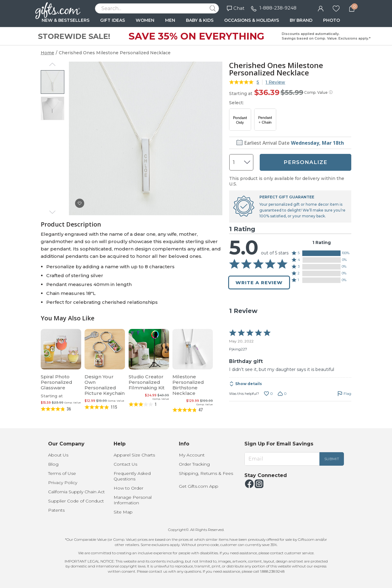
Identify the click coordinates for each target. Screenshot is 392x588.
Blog (53, 464)
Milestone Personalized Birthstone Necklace (188, 385)
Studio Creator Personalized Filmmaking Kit (147, 382)
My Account (192, 455)
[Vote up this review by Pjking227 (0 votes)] (268, 394)
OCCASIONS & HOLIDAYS (252, 20)
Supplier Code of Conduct (76, 501)
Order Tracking (194, 464)
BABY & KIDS (200, 20)
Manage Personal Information (133, 500)
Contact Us (125, 464)
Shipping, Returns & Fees (206, 473)
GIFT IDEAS (113, 20)
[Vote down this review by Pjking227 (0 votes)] (282, 394)
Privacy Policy (63, 483)
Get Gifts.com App (199, 486)
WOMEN (145, 20)
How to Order (128, 488)
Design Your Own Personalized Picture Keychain (105, 385)
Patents (56, 510)
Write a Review (259, 283)
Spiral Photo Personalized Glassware (57, 382)
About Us (58, 455)
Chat (236, 8)
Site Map (123, 512)
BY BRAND (301, 20)
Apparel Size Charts (134, 455)
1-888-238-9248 (278, 8)
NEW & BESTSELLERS (66, 20)
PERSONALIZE (305, 162)
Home (47, 53)
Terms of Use (62, 473)
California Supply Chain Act (76, 492)
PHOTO (332, 20)
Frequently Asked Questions (132, 476)
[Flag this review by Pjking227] (344, 394)
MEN (170, 20)
